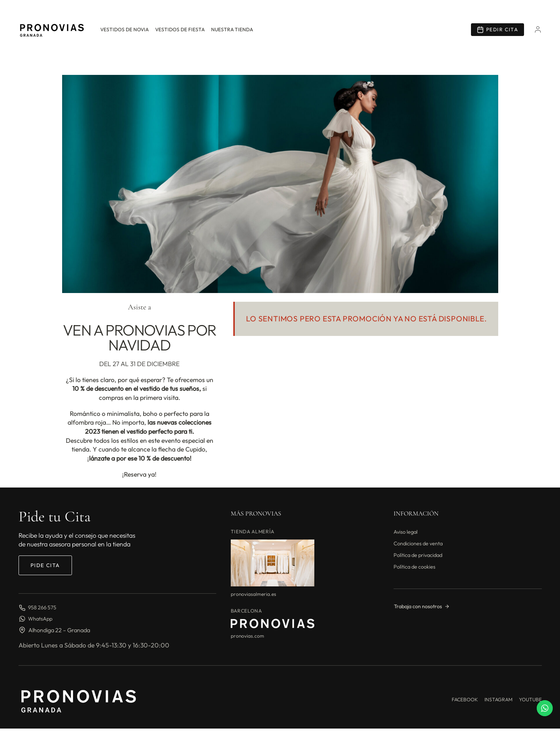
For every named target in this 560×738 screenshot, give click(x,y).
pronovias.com (247, 636)
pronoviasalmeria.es (253, 594)
